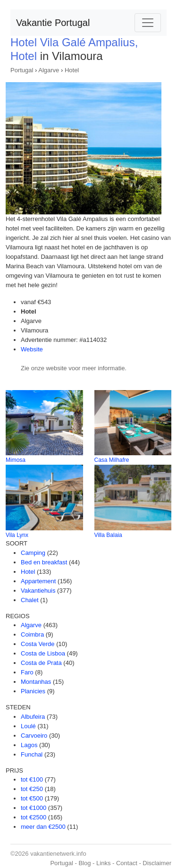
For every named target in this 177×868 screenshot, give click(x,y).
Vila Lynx (17, 535)
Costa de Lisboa (43, 653)
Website (32, 349)
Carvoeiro (34, 736)
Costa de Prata (41, 663)
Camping (33, 553)
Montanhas (36, 682)
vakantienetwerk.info (58, 854)
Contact (127, 863)
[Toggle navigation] (148, 23)
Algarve (49, 70)
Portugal (22, 70)
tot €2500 (34, 817)
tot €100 (32, 779)
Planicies (33, 691)
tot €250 (32, 789)
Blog (84, 863)
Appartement (38, 581)
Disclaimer (157, 863)
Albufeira (33, 717)
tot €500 (32, 798)
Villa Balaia (108, 535)
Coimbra (32, 634)
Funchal (32, 754)
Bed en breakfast (44, 562)
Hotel (72, 70)
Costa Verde (38, 644)
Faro (27, 672)
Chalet (30, 600)
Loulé (28, 726)
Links (103, 863)
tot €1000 (34, 808)
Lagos (29, 745)
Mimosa (16, 460)
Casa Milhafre (112, 460)
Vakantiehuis (38, 591)
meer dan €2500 (43, 827)
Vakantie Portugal (53, 23)
